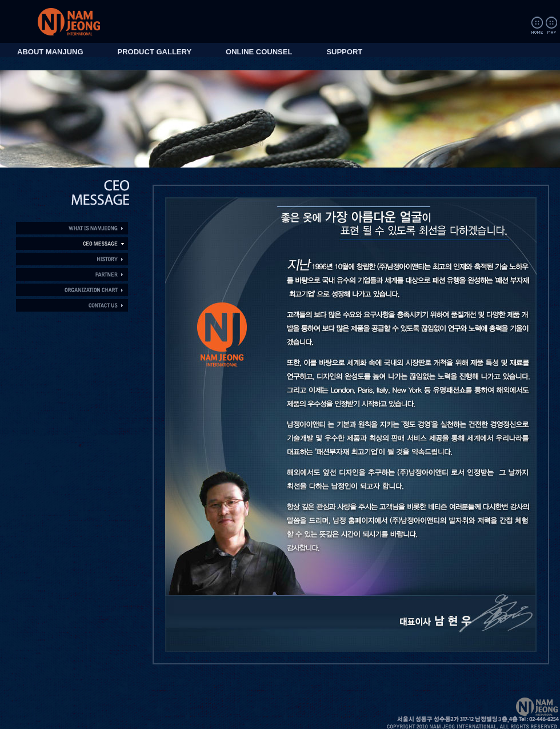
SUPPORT (344, 52)
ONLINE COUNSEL (259, 52)
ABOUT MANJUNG (50, 52)
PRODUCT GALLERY (155, 52)
